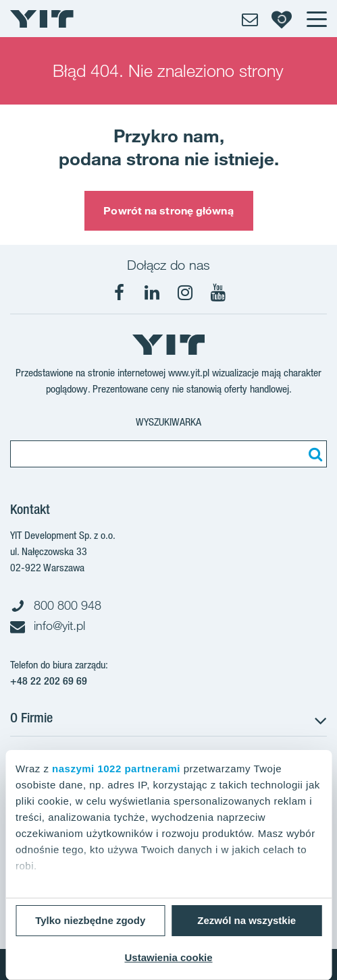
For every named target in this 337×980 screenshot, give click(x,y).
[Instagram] (185, 293)
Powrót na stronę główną (168, 210)
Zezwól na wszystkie (247, 920)
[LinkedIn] (152, 293)
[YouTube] (218, 293)
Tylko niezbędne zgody (90, 920)
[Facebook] (119, 293)
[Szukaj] (313, 454)
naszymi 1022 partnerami (116, 769)
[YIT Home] (42, 19)
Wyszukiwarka (168, 422)
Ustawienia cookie (168, 957)
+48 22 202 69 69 (49, 681)
